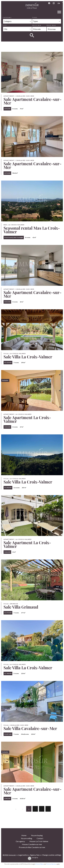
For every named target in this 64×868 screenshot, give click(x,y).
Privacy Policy (39, 864)
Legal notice (23, 855)
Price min (37, 25)
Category (7, 17)
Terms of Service (51, 864)
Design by (32, 858)
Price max (51, 25)
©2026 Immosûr (9, 855)
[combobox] (17, 21)
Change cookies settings (52, 855)
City (5, 25)
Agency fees (35, 855)
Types (35, 17)
